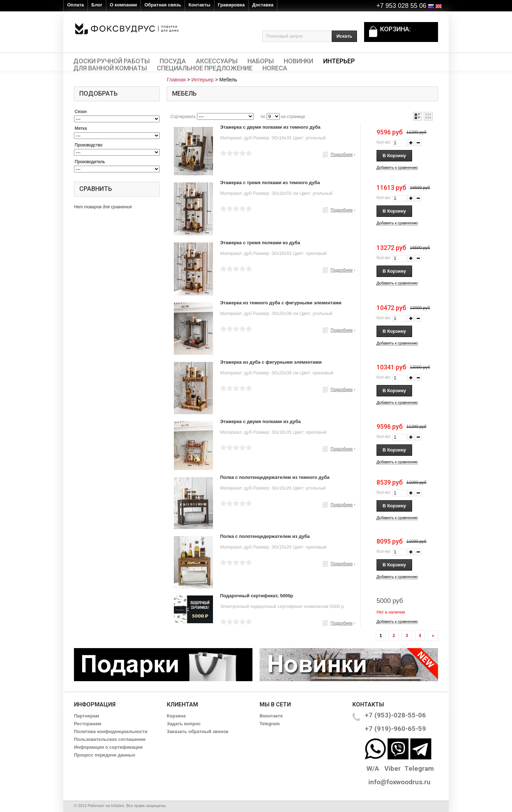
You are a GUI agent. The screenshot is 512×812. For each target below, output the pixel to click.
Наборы (261, 61)
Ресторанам (88, 724)
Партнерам (87, 716)
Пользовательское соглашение (110, 739)
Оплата (76, 5)
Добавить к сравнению (397, 167)
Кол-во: (384, 142)
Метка (81, 128)
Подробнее (342, 155)
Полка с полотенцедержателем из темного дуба (275, 477)
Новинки (298, 61)
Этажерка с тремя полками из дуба (260, 243)
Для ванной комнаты (110, 68)
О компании (123, 5)
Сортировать (183, 117)
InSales (118, 806)
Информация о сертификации (108, 747)
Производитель (90, 162)
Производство (89, 145)
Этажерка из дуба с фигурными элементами (271, 362)
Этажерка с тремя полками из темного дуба (270, 183)
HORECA (275, 68)
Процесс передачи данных (105, 755)
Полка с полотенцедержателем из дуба (265, 536)
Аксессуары (217, 61)
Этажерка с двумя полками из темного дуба (270, 127)
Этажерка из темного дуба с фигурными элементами (281, 303)
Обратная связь (163, 5)
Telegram (270, 724)
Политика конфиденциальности (111, 731)
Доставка (263, 5)
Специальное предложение (205, 68)
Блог (97, 5)
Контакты (199, 5)
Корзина (176, 716)
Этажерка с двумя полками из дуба (260, 421)
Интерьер (339, 61)
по (263, 117)
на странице (293, 117)
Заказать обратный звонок (198, 731)
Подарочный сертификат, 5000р (257, 596)
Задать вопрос (184, 724)
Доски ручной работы (111, 61)
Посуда (173, 61)
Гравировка (231, 5)
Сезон (81, 112)
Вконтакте (271, 716)
